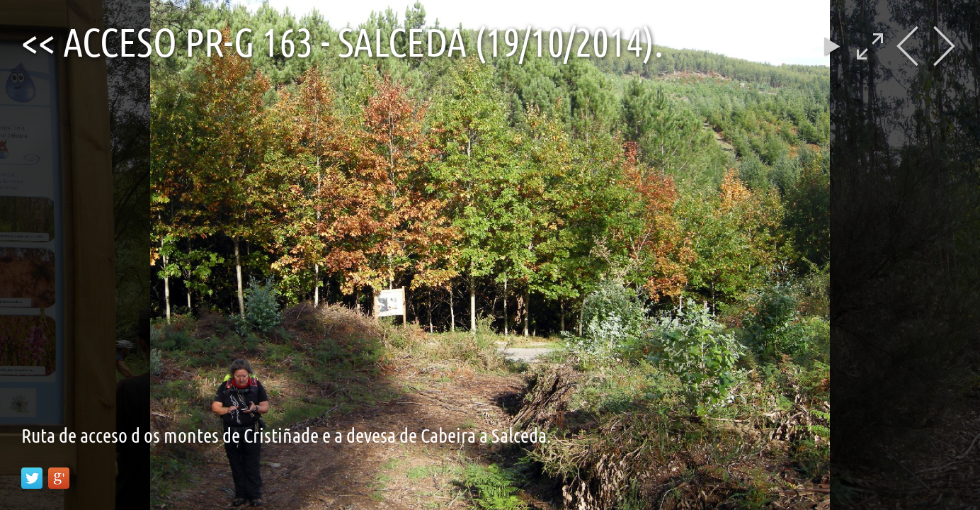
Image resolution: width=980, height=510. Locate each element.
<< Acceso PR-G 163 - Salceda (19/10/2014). (342, 41)
